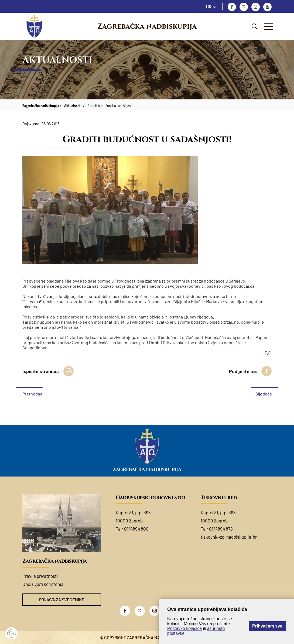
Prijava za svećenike (62, 600)
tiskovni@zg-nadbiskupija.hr (229, 537)
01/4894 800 (136, 529)
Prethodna (32, 394)
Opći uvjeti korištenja (43, 584)
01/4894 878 (221, 529)
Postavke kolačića (184, 628)
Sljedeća (264, 394)
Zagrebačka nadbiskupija (147, 26)
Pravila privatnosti (40, 576)
